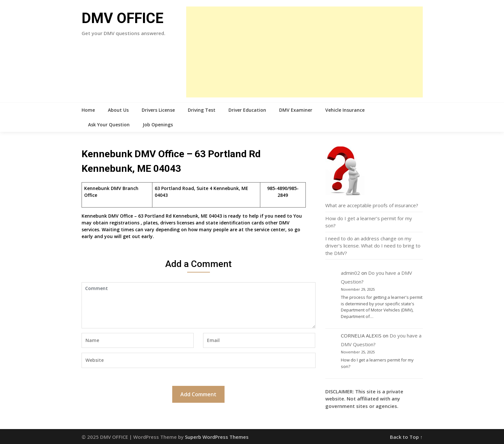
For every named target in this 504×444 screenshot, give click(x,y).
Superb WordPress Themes (217, 437)
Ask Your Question (109, 125)
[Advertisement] (304, 52)
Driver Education (247, 110)
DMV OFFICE (123, 18)
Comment (199, 305)
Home (88, 110)
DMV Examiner (296, 110)
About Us (118, 110)
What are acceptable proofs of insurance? (372, 205)
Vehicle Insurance (345, 110)
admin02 (350, 273)
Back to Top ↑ (406, 437)
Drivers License (158, 110)
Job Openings (158, 125)
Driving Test (202, 110)
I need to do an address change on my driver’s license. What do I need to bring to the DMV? (373, 246)
